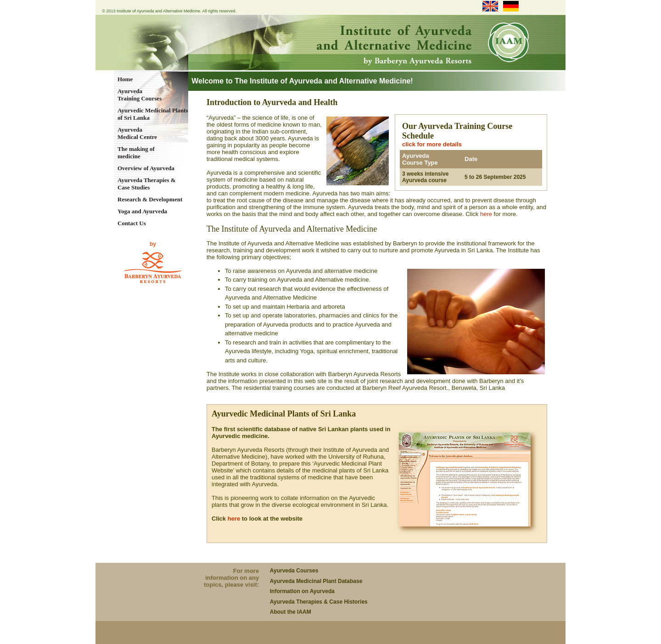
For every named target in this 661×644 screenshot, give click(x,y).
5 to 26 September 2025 (495, 177)
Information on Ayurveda (302, 591)
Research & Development (150, 199)
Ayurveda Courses (294, 571)
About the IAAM (291, 612)
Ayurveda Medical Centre (137, 133)
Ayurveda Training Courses (140, 95)
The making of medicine (136, 153)
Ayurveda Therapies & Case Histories (319, 602)
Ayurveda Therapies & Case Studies (147, 184)
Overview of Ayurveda (146, 168)
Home (125, 79)
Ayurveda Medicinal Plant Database (316, 581)
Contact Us (132, 223)
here (486, 214)
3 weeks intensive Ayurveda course (425, 177)
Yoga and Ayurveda (142, 211)
